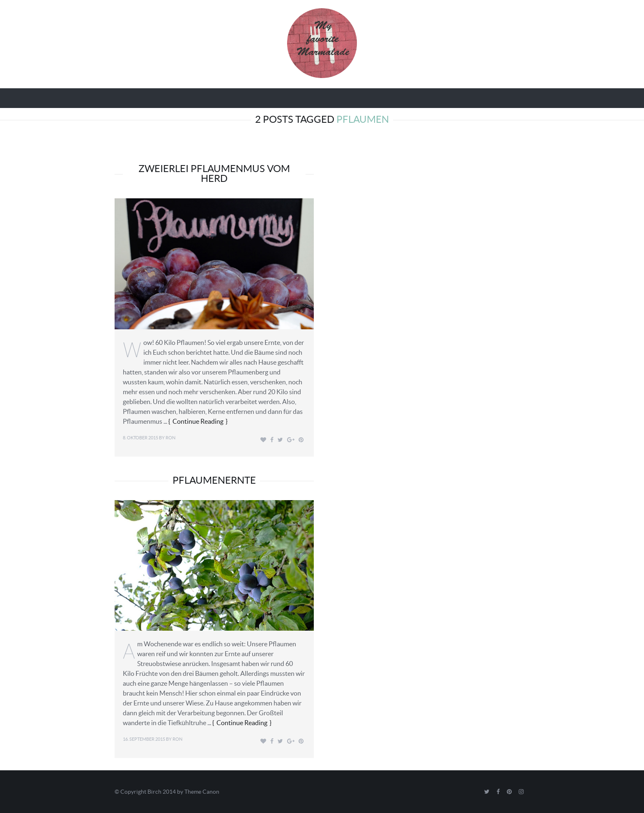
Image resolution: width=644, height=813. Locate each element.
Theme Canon (202, 792)
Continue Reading (198, 421)
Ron (170, 438)
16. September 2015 (144, 739)
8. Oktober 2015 (140, 438)
